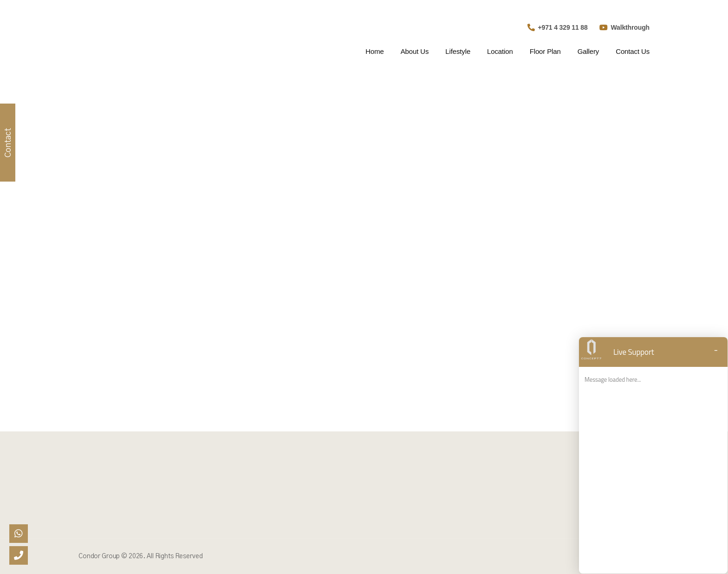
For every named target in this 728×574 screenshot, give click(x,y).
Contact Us (633, 51)
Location (500, 51)
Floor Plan (545, 51)
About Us (415, 51)
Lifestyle (458, 51)
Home (374, 51)
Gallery (588, 51)
